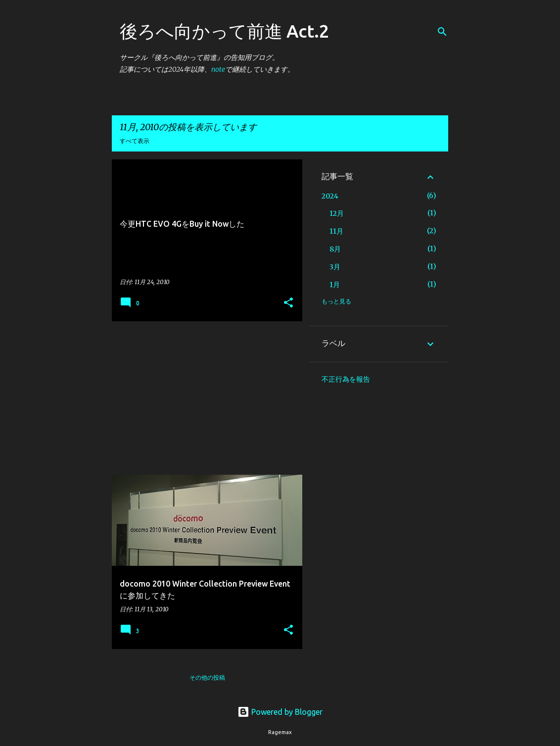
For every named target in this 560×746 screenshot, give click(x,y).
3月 (335, 267)
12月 (337, 213)
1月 (335, 285)
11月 (336, 231)
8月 (335, 249)
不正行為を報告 (346, 379)
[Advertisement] (203, 398)
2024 (330, 196)
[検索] (442, 32)
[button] (288, 303)
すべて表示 (135, 141)
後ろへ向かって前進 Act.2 (224, 31)
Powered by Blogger (280, 712)
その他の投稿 (207, 677)
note (218, 69)
